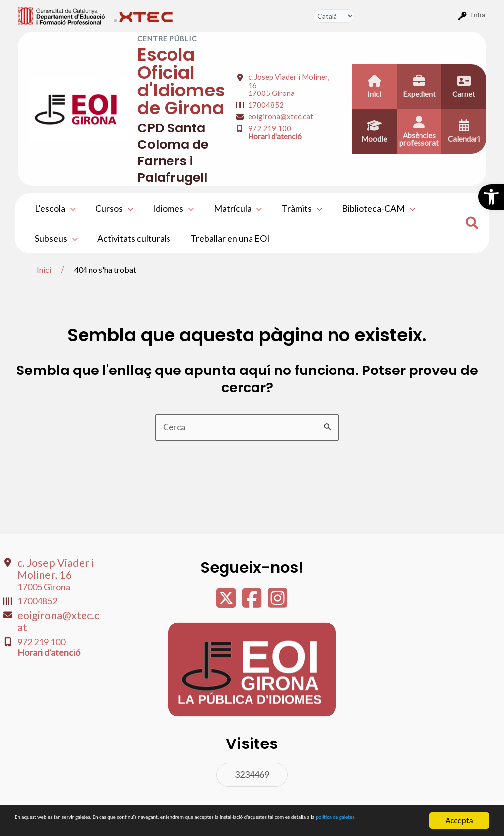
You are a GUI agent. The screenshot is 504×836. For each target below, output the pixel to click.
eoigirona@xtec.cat (281, 116)
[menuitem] (62, 15)
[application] (69, 208)
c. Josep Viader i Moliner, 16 (48, 572)
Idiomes (168, 208)
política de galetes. (122, 825)
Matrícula (231, 208)
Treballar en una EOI (225, 238)
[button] (491, 197)
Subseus (55, 238)
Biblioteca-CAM (368, 208)
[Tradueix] (334, 16)
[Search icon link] (472, 224)
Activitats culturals (131, 238)
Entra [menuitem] (478, 15)
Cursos (111, 208)
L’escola (54, 208)
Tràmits (293, 208)
